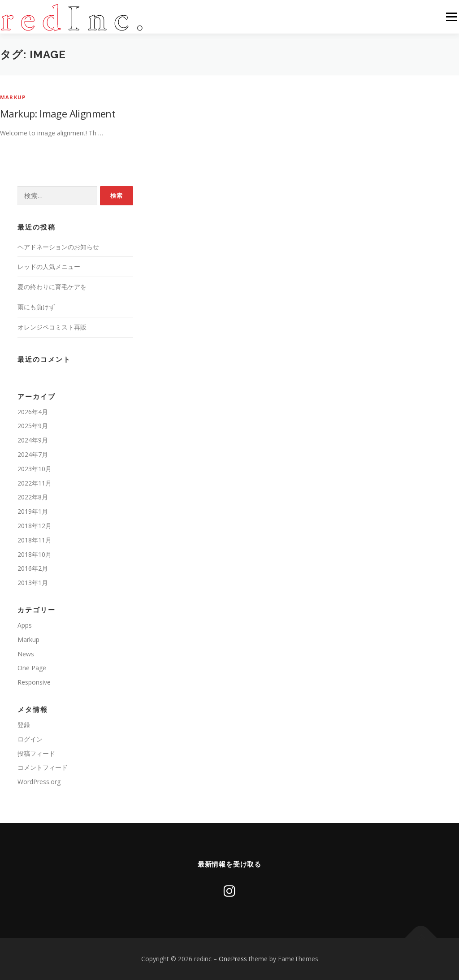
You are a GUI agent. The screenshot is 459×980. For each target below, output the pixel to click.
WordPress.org (39, 782)
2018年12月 (35, 526)
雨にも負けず (36, 307)
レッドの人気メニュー (49, 267)
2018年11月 (35, 540)
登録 (24, 725)
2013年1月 (33, 583)
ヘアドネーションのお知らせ (58, 247)
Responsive (34, 682)
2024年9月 (33, 440)
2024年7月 (33, 454)
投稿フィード (36, 753)
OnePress (233, 959)
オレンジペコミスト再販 (52, 327)
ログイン (30, 739)
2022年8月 (33, 497)
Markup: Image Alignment (58, 113)
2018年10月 (35, 554)
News (26, 654)
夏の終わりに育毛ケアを (52, 287)
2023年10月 (35, 469)
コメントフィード (43, 767)
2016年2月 (33, 568)
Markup (13, 97)
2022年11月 (35, 483)
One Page (32, 668)
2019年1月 (33, 511)
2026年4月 (33, 412)
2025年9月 (33, 426)
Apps (25, 625)
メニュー (451, 17)
